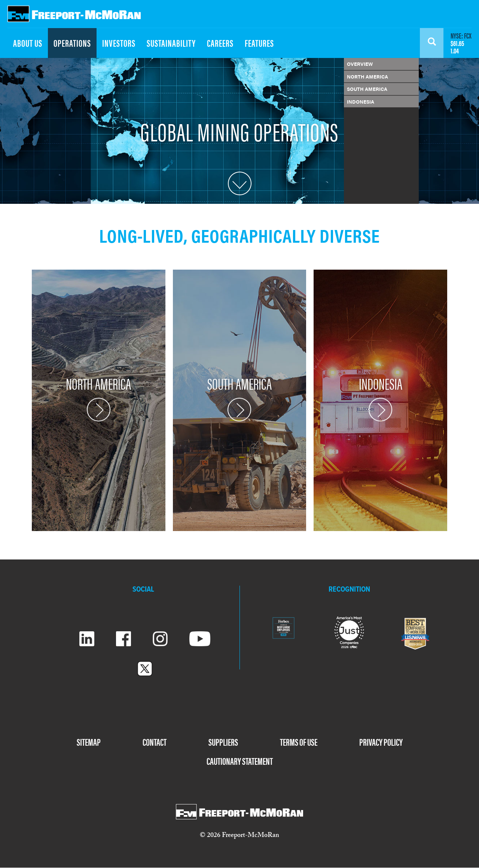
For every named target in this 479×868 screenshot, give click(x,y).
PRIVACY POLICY (381, 742)
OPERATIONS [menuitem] (72, 43)
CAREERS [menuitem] (220, 43)
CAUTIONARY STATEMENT (240, 761)
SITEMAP (89, 742)
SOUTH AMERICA (367, 89)
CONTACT (155, 742)
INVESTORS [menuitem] (119, 43)
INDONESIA (361, 102)
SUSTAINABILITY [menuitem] (171, 43)
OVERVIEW (360, 64)
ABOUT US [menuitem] (28, 43)
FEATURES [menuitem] (259, 43)
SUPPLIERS (223, 742)
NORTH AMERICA (367, 76)
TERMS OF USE (299, 742)
